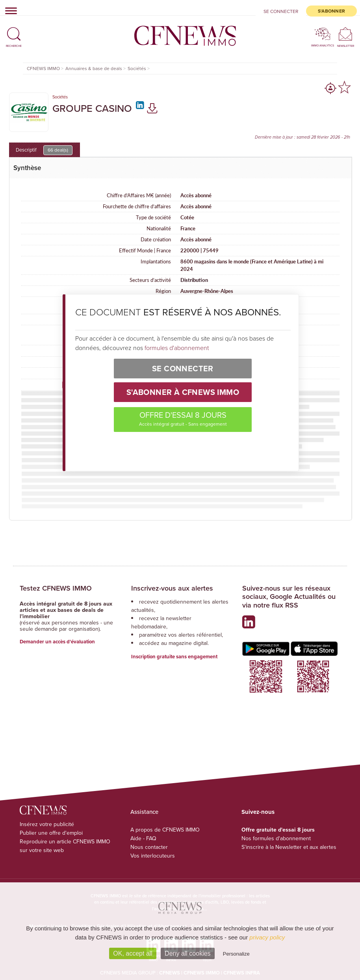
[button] (14, 31)
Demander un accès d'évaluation (57, 642)
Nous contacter (149, 847)
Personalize (236, 954)
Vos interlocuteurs (153, 856)
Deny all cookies (188, 953)
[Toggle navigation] (9, 11)
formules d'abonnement (177, 348)
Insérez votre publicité (47, 824)
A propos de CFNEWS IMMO (165, 830)
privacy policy (267, 937)
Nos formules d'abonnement (276, 838)
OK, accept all (133, 953)
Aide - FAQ (143, 838)
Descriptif (44, 150)
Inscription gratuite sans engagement (174, 657)
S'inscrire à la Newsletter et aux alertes (289, 847)
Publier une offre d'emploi (51, 833)
